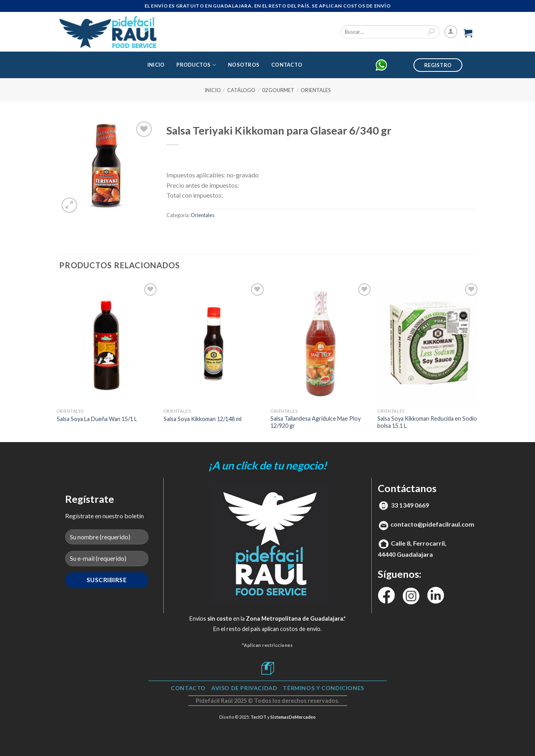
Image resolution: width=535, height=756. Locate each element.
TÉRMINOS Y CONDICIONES (323, 688)
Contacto (287, 65)
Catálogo (241, 90)
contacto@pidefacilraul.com (432, 524)
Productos (196, 65)
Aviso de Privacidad (244, 688)
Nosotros (244, 65)
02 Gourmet (278, 90)
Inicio (156, 65)
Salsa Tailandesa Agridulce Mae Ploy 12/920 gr (316, 422)
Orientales (316, 90)
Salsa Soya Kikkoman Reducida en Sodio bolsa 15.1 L (427, 422)
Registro (438, 65)
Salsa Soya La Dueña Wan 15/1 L (97, 419)
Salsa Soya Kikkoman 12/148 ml (203, 419)
